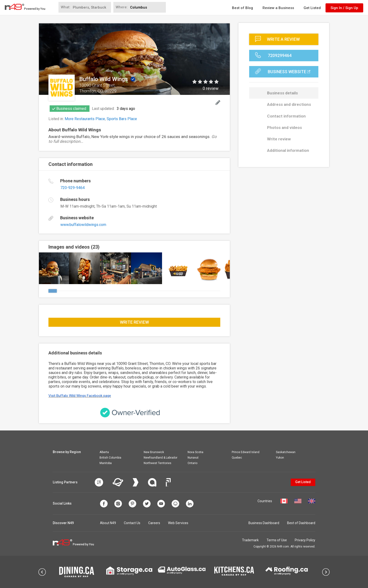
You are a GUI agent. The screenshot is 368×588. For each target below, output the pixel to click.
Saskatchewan (286, 452)
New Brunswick (154, 452)
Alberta (104, 452)
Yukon (280, 458)
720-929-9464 (73, 188)
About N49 (108, 523)
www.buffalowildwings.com (83, 225)
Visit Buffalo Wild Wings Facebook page (80, 396)
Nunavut (193, 458)
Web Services (178, 523)
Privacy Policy (305, 540)
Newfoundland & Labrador (160, 458)
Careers (154, 523)
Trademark (250, 540)
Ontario (192, 463)
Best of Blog (242, 8)
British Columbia (110, 458)
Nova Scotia (195, 452)
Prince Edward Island (246, 452)
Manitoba (106, 463)
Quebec (237, 458)
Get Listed (312, 8)
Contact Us (132, 523)
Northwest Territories (158, 463)
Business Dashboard (264, 523)
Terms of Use (277, 540)
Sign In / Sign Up (344, 8)
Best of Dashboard (301, 523)
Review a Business (278, 8)
